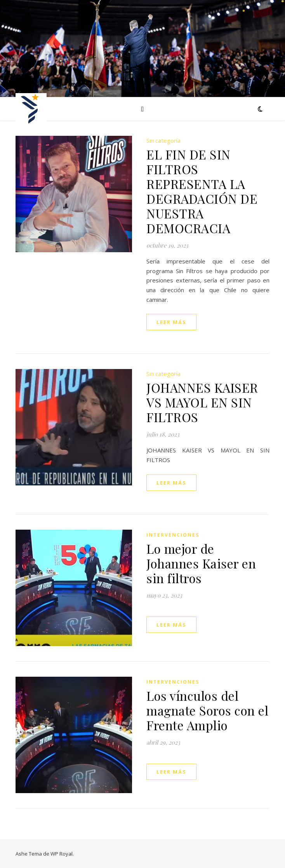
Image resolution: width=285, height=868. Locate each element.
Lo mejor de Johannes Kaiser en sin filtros (201, 563)
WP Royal (62, 854)
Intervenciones (173, 535)
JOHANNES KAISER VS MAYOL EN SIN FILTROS (202, 402)
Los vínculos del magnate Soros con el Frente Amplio (207, 710)
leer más (171, 322)
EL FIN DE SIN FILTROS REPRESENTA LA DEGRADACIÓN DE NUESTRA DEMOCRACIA (202, 191)
